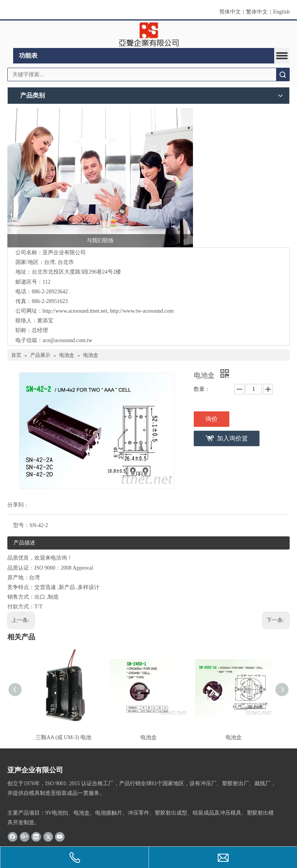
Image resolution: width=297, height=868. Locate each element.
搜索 (283, 74)
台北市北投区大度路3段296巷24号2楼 (76, 272)
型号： (21, 525)
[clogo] (149, 34)
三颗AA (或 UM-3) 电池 (63, 737)
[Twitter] (48, 837)
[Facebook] (13, 837)
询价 (212, 419)
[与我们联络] (100, 178)
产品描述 (24, 543)
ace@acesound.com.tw (67, 340)
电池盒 (148, 737)
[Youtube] (60, 837)
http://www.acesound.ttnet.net (75, 311)
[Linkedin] (36, 837)
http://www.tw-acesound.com (142, 311)
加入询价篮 (232, 438)
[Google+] (25, 837)
